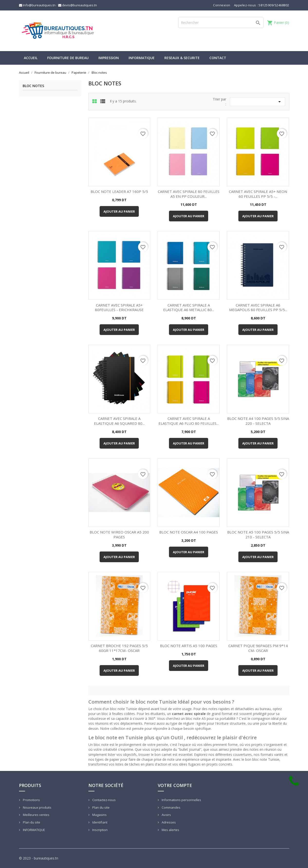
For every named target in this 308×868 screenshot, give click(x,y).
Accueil (31, 58)
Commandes (171, 807)
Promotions (31, 800)
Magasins (99, 815)
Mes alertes (170, 830)
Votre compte (175, 785)
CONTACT (218, 58)
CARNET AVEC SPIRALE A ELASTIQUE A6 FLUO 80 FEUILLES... (189, 421)
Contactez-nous (104, 800)
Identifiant (99, 822)
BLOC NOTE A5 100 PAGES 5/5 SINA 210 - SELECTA (258, 534)
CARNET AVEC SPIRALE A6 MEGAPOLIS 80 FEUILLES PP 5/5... (258, 307)
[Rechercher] (221, 23)
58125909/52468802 (274, 5)
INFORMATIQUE (142, 58)
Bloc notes (33, 86)
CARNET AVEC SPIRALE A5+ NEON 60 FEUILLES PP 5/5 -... (258, 194)
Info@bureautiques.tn (37, 5)
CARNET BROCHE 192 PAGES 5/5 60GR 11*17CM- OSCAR (119, 648)
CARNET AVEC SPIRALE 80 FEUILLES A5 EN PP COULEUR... (189, 194)
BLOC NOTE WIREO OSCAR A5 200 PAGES (119, 534)
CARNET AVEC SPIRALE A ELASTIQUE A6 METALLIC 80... (189, 307)
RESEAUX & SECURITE (182, 58)
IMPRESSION (109, 58)
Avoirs (166, 815)
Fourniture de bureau (68, 58)
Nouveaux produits (37, 807)
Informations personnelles (181, 800)
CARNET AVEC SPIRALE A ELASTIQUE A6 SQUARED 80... (119, 421)
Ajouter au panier (119, 211)
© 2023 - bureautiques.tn (39, 858)
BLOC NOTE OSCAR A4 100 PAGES (189, 532)
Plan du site (31, 822)
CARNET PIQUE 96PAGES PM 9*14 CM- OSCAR (258, 648)
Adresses (168, 822)
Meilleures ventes (36, 815)
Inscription (100, 830)
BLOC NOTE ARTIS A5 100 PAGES (189, 646)
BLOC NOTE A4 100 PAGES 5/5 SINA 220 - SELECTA (258, 421)
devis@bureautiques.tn (78, 5)
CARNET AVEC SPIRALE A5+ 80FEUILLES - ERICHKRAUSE (119, 307)
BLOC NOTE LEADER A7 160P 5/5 (119, 191)
